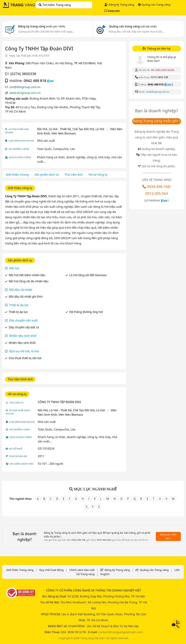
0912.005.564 (157, 193)
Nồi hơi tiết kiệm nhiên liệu (27, 275)
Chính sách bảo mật (82, 570)
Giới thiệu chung (17, 175)
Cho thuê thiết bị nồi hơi (25, 358)
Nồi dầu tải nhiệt (21, 290)
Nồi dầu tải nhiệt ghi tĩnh (26, 297)
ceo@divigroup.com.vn (25, 87)
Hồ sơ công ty (98, 175)
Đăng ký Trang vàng (119, 5)
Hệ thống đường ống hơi (86, 312)
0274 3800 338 (159, 77)
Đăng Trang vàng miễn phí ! (157, 121)
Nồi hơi (14, 268)
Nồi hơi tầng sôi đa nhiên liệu (29, 281)
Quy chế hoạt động (51, 570)
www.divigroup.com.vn (25, 93)
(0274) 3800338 (23, 74)
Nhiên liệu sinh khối (23, 336)
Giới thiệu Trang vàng (20, 570)
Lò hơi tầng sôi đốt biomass (88, 275)
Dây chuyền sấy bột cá (24, 327)
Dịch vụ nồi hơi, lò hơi (24, 351)
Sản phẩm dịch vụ (47, 175)
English (105, 574)
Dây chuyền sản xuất (23, 320)
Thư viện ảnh (74, 175)
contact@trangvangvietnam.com (120, 632)
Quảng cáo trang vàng (133, 26)
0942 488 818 (35, 81)
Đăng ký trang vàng (42, 26)
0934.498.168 (158, 187)
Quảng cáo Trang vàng (154, 5)
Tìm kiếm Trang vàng (55, 5)
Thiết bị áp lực (19, 305)
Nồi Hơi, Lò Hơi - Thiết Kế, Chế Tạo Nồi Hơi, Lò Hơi (71, 129)
